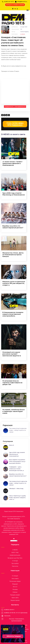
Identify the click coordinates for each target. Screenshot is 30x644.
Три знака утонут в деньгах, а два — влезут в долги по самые (18, 430)
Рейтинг (15, 592)
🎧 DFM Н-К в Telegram (13, 636)
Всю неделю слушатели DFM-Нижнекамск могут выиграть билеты (17, 461)
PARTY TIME (15, 553)
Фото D (12, 445)
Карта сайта (15, 598)
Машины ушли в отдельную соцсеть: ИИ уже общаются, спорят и (14, 283)
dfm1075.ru (15, 642)
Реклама (15, 589)
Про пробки (15, 563)
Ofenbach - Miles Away (16, 489)
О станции (15, 576)
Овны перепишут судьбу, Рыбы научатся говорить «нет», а (18, 498)
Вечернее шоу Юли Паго (15, 558)
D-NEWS (23, 34)
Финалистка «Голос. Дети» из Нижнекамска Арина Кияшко (13, 255)
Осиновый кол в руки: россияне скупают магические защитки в (12, 354)
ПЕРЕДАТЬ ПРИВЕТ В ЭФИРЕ (15, 5)
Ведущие (15, 584)
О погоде (15, 561)
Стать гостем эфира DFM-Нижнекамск (15, 124)
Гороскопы (15, 566)
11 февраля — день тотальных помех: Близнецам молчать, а (16, 469)
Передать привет (15, 595)
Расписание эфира (15, 581)
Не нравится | (20, 107)
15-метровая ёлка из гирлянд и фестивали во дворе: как (12, 383)
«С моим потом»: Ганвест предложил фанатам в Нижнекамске (12, 163)
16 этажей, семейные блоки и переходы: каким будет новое (14, 411)
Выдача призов (15, 600)
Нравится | (9, 107)
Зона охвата (15, 579)
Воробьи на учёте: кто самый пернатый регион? (13, 227)
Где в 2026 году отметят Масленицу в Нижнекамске (14, 194)
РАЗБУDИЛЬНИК (15, 555)
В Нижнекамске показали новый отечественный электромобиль (13, 314)
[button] (27, 10)
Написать (7, 616)
